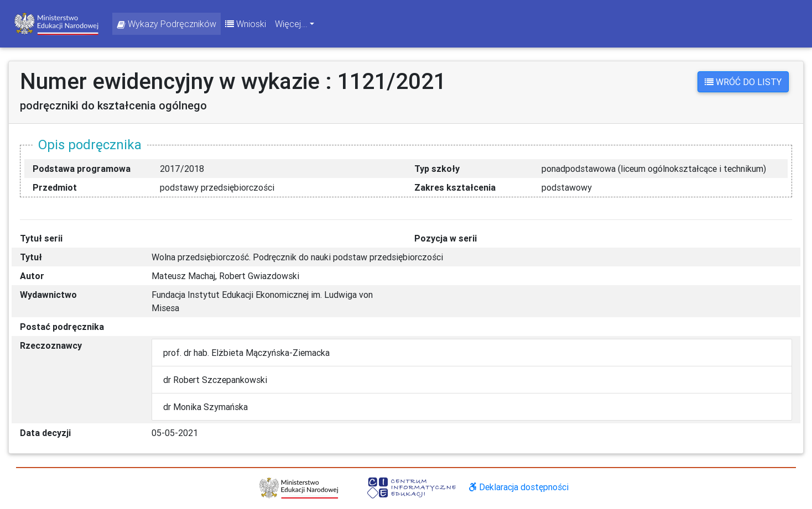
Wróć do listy (743, 82)
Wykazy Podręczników (166, 24)
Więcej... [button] (291, 24)
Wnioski (246, 24)
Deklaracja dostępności (519, 487)
